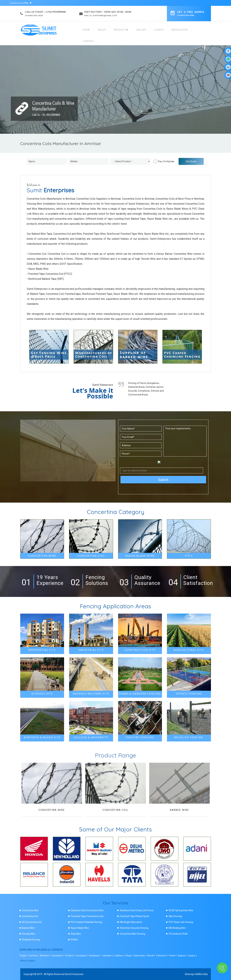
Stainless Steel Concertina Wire (87, 910)
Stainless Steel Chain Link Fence (137, 910)
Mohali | (151, 955)
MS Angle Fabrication (131, 922)
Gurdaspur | (82, 955)
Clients (159, 30)
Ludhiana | (120, 955)
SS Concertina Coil (32, 922)
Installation (179, 30)
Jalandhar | (108, 955)
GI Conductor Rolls (178, 934)
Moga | (129, 955)
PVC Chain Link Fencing (181, 922)
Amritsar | (34, 955)
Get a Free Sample (191, 13)
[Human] (155, 161)
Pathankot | (162, 955)
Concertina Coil (30, 916)
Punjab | (24, 955)
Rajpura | (183, 955)
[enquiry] (173, 14)
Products (121, 30)
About (102, 30)
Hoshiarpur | (95, 955)
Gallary (141, 30)
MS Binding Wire (177, 928)
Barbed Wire (28, 928)
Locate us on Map (21, 3)
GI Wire (74, 940)
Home (86, 30)
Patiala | (173, 955)
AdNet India (201, 974)
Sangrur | (193, 955)
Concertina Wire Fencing (132, 934)
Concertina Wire (30, 910)
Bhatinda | (45, 955)
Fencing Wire (29, 934)
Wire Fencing (175, 916)
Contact (88, 41)
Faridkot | (70, 955)
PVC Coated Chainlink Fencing (86, 922)
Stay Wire (76, 934)
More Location (28, 961)
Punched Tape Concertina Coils (87, 916)
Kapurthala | (140, 955)
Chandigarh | (58, 955)
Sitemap (189, 974)
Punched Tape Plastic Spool (134, 916)
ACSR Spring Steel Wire (181, 910)
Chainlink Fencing (31, 940)
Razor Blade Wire (80, 928)
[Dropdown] (130, 161)
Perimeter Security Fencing (134, 928)
